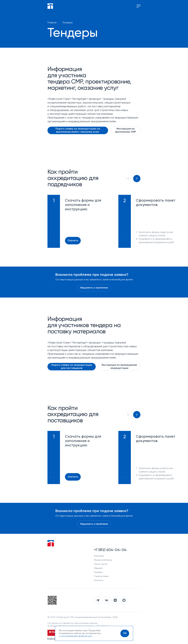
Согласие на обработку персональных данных (73, 623)
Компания (99, 556)
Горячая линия (101, 576)
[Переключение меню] (139, 6)
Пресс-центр (101, 564)
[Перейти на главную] (50, 6)
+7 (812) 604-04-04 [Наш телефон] (110, 550)
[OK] (125, 633)
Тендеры (98, 572)
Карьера (98, 568)
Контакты (99, 580)
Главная (52, 23)
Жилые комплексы (103, 560)
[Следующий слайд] (137, 179)
